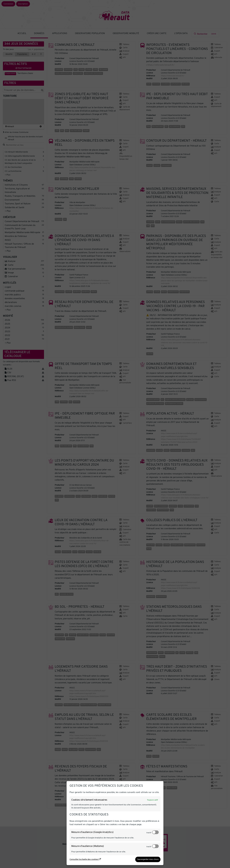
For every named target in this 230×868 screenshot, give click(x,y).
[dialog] (115, 823)
